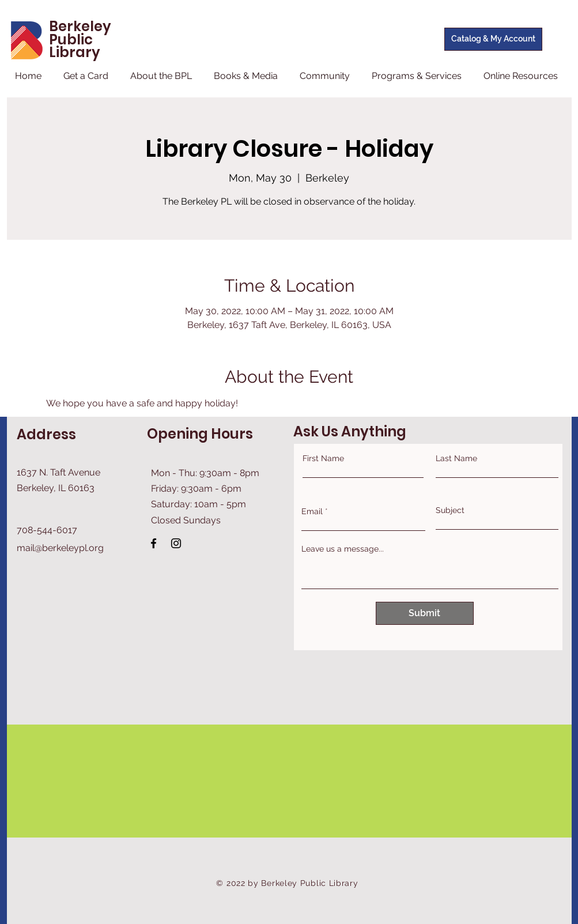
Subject (450, 510)
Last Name (456, 458)
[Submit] (425, 613)
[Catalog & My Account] (493, 39)
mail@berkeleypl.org (60, 548)
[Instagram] (176, 543)
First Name (323, 458)
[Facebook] (154, 543)
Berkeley (80, 26)
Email (312, 511)
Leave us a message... (343, 549)
